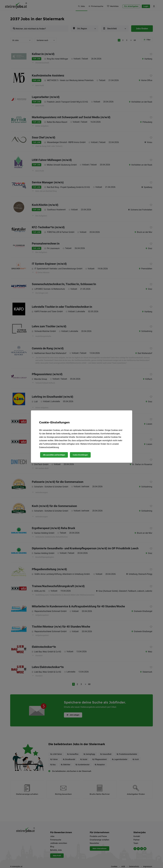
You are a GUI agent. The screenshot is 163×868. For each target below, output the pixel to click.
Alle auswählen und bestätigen (54, 455)
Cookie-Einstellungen (80, 455)
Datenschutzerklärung (49, 447)
